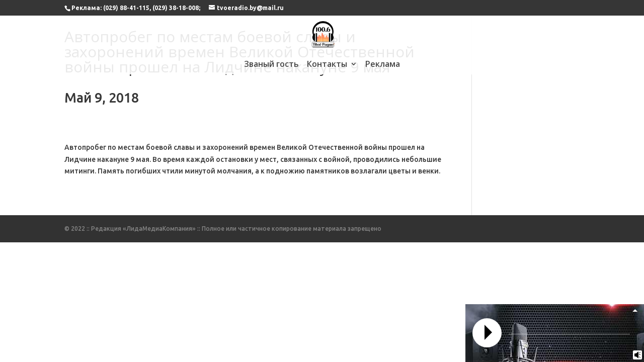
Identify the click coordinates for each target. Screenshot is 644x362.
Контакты (327, 65)
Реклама (383, 65)
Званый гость (271, 65)
